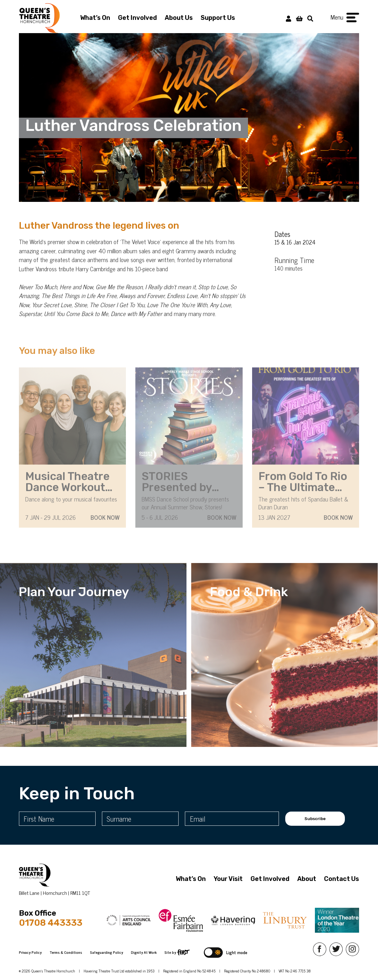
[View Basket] (299, 18)
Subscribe (315, 819)
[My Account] (289, 18)
